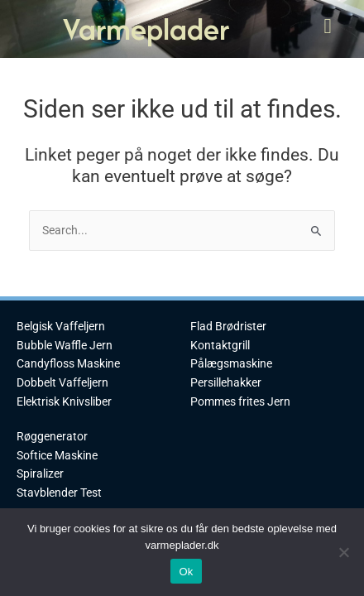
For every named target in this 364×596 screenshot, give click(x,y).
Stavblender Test (59, 493)
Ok (186, 572)
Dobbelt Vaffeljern (62, 382)
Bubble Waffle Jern (65, 345)
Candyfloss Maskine (68, 363)
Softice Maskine (57, 455)
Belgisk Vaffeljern (61, 326)
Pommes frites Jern (240, 401)
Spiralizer (40, 473)
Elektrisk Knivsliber (64, 401)
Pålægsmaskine (231, 363)
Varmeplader (146, 29)
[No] (343, 552)
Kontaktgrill (220, 345)
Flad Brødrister (228, 326)
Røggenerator (52, 436)
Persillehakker (226, 382)
